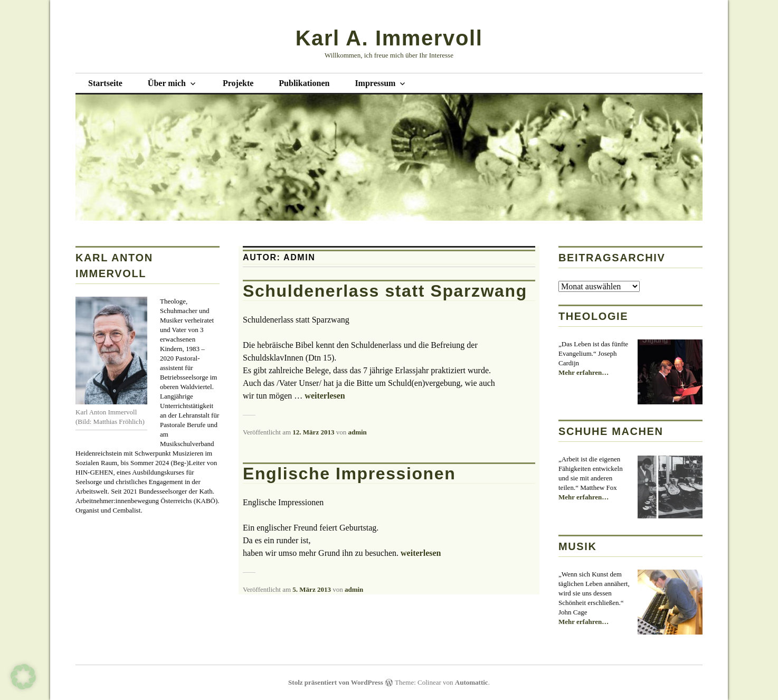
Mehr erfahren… (583, 373)
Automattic (472, 682)
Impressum (375, 83)
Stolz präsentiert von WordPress (336, 682)
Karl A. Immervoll (389, 38)
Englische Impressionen (349, 474)
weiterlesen (325, 396)
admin (357, 432)
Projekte (238, 83)
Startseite (105, 83)
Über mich (167, 83)
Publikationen (304, 83)
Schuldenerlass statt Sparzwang (385, 291)
